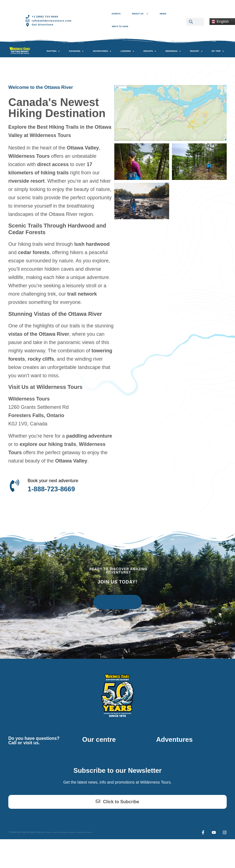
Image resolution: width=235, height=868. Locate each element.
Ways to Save (120, 26)
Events (116, 14)
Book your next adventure (53, 481)
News (163, 14)
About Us (140, 14)
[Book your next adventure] (15, 486)
